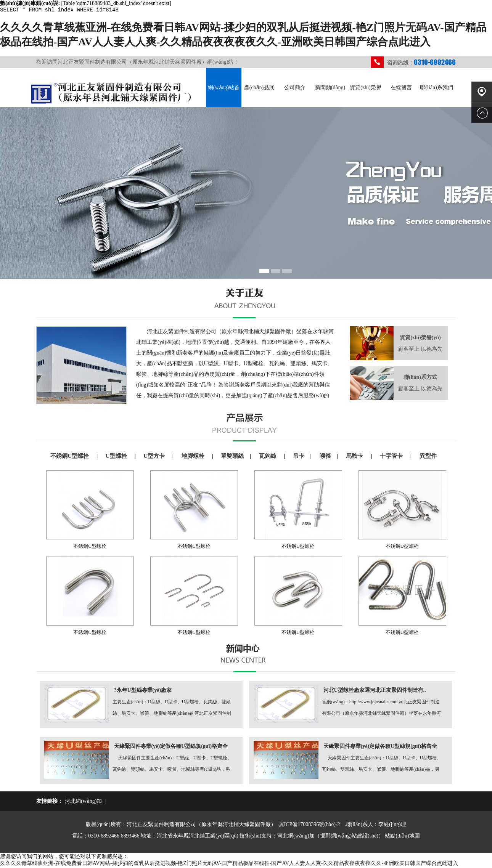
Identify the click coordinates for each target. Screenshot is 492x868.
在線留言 (401, 89)
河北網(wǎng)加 (83, 802)
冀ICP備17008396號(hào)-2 (310, 825)
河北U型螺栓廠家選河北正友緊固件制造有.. (375, 691)
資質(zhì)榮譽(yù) (365, 97)
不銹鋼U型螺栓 (70, 457)
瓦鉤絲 (268, 457)
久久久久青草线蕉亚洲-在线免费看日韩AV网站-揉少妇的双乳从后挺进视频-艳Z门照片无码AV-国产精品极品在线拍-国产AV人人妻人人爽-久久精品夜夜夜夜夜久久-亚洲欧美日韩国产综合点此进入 (229, 864)
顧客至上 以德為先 (420, 350)
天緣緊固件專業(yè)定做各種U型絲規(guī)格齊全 (171, 747)
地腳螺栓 (194, 457)
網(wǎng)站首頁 (224, 97)
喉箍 (325, 457)
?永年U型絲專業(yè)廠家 (143, 691)
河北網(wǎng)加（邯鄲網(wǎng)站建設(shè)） (330, 837)
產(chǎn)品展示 (259, 97)
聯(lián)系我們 (436, 89)
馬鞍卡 (355, 457)
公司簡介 (295, 89)
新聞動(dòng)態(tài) (330, 97)
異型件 (428, 457)
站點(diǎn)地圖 (402, 837)
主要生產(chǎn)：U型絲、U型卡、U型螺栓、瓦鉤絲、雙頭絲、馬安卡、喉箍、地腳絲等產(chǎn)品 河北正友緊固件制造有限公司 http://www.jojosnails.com (172, 710)
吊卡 (299, 457)
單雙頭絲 (232, 457)
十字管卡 (392, 457)
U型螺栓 (117, 457)
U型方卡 (155, 457)
